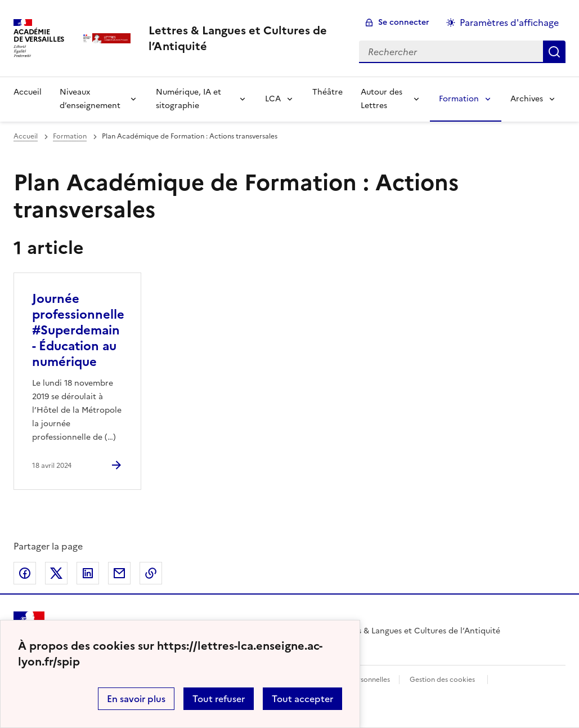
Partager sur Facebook (25, 573)
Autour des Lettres (381, 99)
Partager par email (119, 573)
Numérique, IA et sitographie (188, 99)
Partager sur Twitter (56, 573)
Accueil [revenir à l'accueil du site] (26, 136)
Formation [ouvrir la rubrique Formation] (70, 136)
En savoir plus (136, 699)
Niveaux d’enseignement (90, 99)
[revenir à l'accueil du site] (245, 38)
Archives (527, 99)
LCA (273, 99)
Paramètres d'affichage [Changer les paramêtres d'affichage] (509, 23)
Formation (459, 99)
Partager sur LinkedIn (88, 573)
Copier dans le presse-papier (151, 573)
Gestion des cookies (442, 680)
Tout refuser (219, 699)
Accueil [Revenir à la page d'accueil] (28, 92)
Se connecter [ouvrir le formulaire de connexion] (404, 22)
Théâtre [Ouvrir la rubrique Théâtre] (327, 92)
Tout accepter (302, 699)
